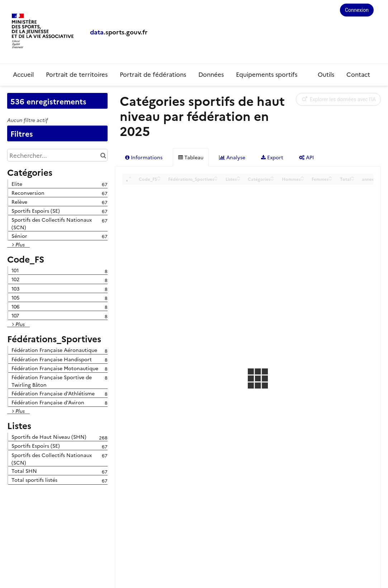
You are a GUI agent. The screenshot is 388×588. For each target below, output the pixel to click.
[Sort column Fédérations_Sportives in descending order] (216, 179)
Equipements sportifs (268, 74)
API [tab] (306, 157)
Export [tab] (272, 157)
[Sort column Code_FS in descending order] (159, 179)
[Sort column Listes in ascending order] (238, 177)
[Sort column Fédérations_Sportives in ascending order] (216, 177)
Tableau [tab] (191, 157)
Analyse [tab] (232, 157)
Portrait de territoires (77, 74)
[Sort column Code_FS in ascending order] (159, 177)
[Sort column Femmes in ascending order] (330, 177)
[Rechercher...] (57, 155)
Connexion (357, 10)
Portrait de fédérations (153, 74)
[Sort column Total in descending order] (352, 179)
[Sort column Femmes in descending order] (330, 179)
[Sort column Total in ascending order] (352, 177)
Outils (326, 74)
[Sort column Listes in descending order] (238, 179)
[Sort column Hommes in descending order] (302, 179)
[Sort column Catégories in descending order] (272, 179)
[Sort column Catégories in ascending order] (272, 177)
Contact (358, 74)
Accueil (23, 74)
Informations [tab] (144, 157)
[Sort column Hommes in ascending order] (302, 177)
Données (211, 74)
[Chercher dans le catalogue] (103, 155)
